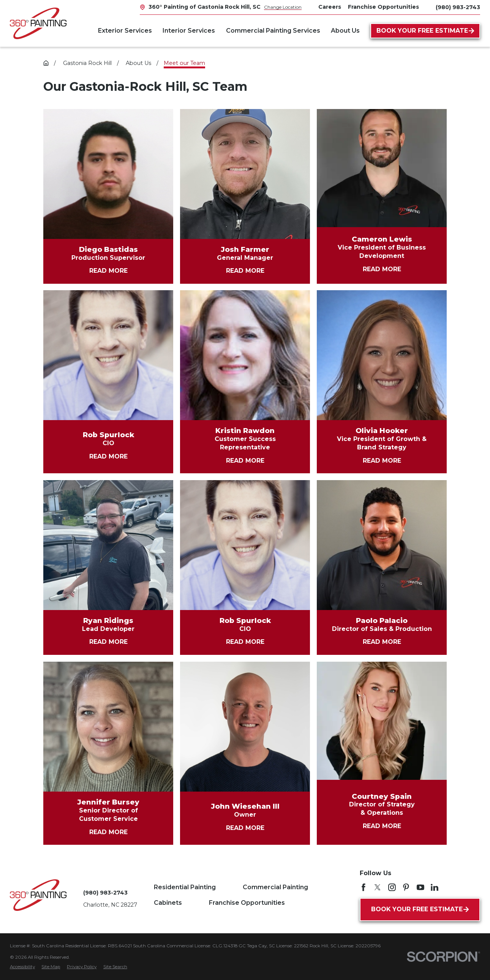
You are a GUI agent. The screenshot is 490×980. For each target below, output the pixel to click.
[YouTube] (420, 887)
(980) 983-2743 (458, 7)
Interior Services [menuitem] (189, 31)
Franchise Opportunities (247, 903)
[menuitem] (22, 967)
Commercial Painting (275, 887)
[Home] (38, 23)
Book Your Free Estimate (425, 31)
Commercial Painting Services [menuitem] (273, 31)
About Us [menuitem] (345, 31)
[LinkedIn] (435, 887)
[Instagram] (392, 887)
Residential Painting (185, 887)
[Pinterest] (406, 887)
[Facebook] (364, 887)
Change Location (283, 7)
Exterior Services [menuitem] (125, 31)
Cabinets (168, 903)
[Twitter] (378, 887)
